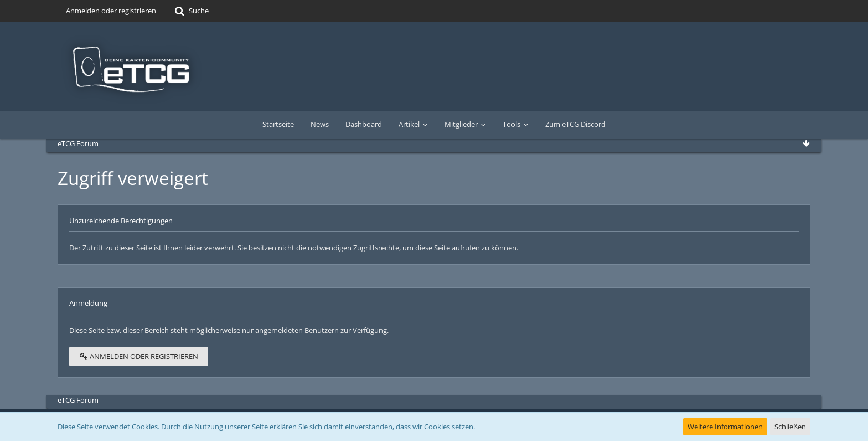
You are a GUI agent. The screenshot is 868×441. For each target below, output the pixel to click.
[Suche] (191, 11)
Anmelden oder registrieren (111, 11)
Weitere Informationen (725, 427)
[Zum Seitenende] (806, 143)
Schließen (790, 427)
